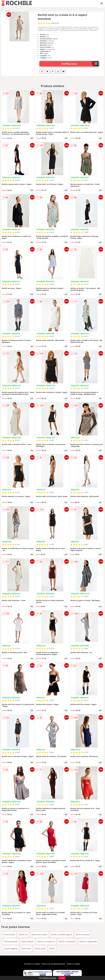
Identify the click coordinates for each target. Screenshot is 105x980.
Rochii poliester (11, 942)
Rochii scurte (40, 949)
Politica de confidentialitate (53, 964)
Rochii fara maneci (39, 935)
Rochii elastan (28, 942)
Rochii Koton (10, 935)
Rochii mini (26, 949)
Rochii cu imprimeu (67, 942)
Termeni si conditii (32, 964)
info (32, 138)
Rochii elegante (11, 949)
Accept (62, 978)
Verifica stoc (80, 64)
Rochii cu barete (83, 935)
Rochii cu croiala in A (46, 942)
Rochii (52, 949)
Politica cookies (73, 964)
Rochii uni (23, 935)
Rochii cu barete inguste (62, 935)
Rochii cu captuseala (88, 942)
